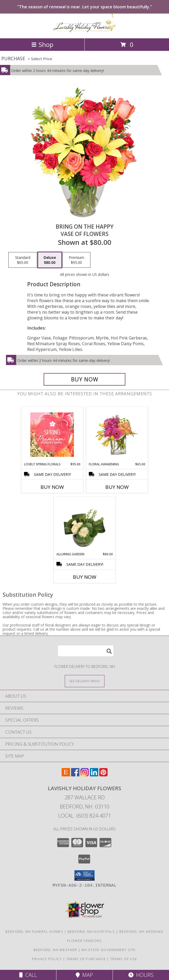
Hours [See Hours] (141, 975)
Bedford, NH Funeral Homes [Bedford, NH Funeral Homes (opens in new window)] (34, 932)
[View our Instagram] (85, 775)
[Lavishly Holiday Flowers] (85, 31)
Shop (42, 44)
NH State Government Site (109, 950)
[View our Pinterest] (103, 775)
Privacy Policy (47, 959)
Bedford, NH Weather (55, 950)
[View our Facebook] (75, 775)
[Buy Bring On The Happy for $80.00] (85, 379)
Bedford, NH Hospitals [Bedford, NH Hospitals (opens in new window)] (91, 932)
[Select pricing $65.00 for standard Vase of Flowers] (23, 260)
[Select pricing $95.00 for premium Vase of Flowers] (76, 260)
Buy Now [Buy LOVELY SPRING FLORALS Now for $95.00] (52, 487)
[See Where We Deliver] (85, 681)
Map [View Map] (84, 975)
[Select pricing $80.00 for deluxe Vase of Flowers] (50, 260)
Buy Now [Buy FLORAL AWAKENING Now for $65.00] (117, 487)
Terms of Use (124, 959)
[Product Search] (86, 651)
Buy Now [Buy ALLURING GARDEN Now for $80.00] (85, 577)
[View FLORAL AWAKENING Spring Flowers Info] (117, 435)
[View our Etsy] (66, 775)
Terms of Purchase (86, 959)
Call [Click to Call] (28, 975)
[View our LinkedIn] (94, 775)
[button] (84, 875)
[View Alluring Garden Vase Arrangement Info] (84, 525)
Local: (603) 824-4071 (85, 816)
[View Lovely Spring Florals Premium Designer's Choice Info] (52, 435)
